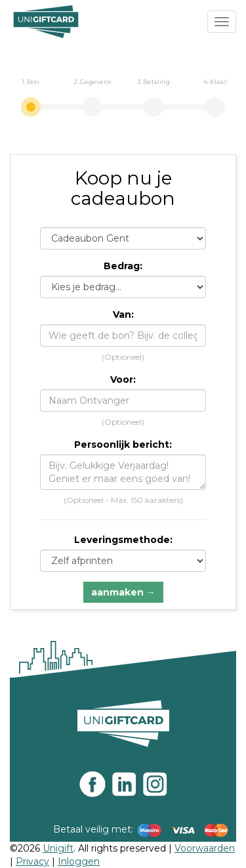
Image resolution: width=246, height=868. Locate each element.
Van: (123, 315)
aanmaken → (123, 592)
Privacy (32, 861)
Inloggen (79, 861)
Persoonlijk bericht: (123, 445)
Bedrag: (123, 266)
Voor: (123, 380)
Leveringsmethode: (123, 540)
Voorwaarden (205, 848)
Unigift (58, 848)
